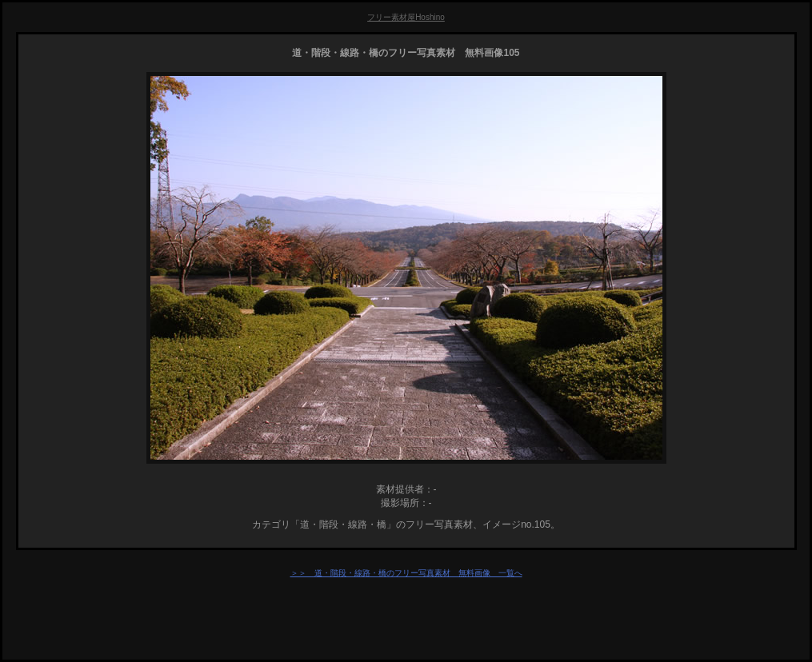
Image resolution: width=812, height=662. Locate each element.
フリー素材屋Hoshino (406, 17)
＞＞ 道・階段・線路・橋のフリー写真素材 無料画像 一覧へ (406, 573)
